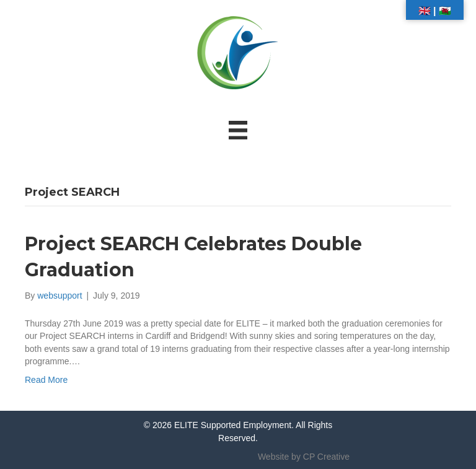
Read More (46, 380)
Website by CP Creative (304, 457)
